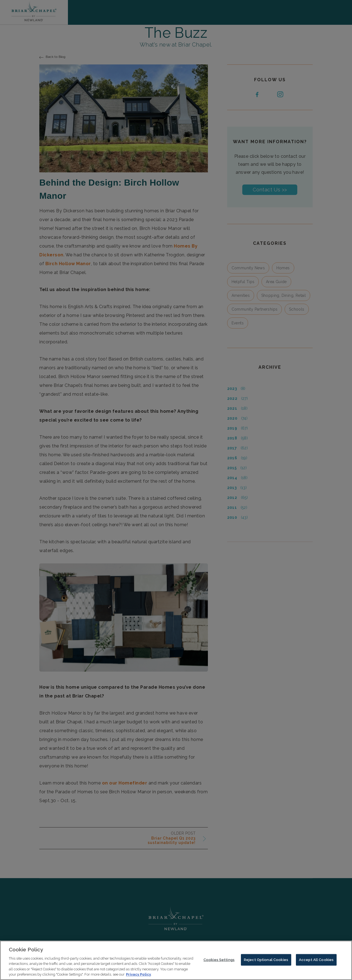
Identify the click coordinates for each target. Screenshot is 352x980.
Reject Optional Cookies (266, 961)
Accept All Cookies (316, 961)
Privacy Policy (138, 976)
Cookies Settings (219, 961)
